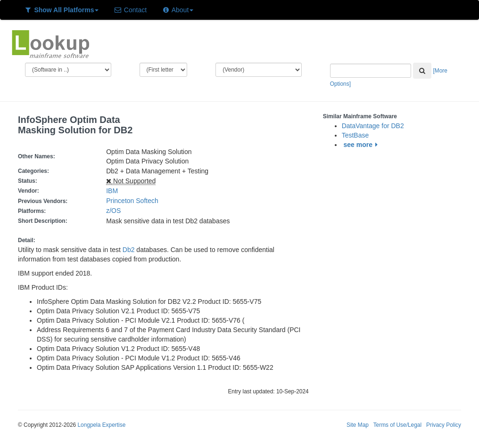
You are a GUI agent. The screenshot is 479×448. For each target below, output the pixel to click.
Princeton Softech (132, 201)
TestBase (355, 135)
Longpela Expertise (101, 425)
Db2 (129, 250)
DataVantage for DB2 (373, 126)
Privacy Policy (444, 425)
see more (362, 145)
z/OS (115, 211)
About (178, 10)
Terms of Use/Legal (397, 425)
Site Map (358, 425)
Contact (130, 10)
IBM (112, 191)
